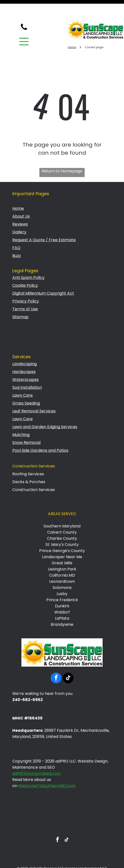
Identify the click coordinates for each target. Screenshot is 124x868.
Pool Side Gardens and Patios (40, 434)
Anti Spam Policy (28, 261)
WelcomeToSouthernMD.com (47, 769)
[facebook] (56, 662)
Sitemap (20, 300)
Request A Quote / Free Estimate (44, 223)
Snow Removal (26, 426)
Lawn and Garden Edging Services (45, 410)
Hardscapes (24, 355)
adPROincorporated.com (37, 757)
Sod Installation (27, 371)
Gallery (19, 215)
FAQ (16, 231)
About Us (21, 200)
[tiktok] (68, 662)
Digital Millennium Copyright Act (43, 277)
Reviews (20, 207)
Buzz (17, 239)
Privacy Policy (26, 284)
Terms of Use (25, 292)
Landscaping (24, 347)
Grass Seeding (26, 386)
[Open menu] (24, 25)
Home (18, 192)
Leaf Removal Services (34, 394)
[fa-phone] (24, 13)
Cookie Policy (25, 269)
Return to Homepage (62, 154)
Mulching (21, 418)
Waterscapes (25, 363)
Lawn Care (23, 379)
